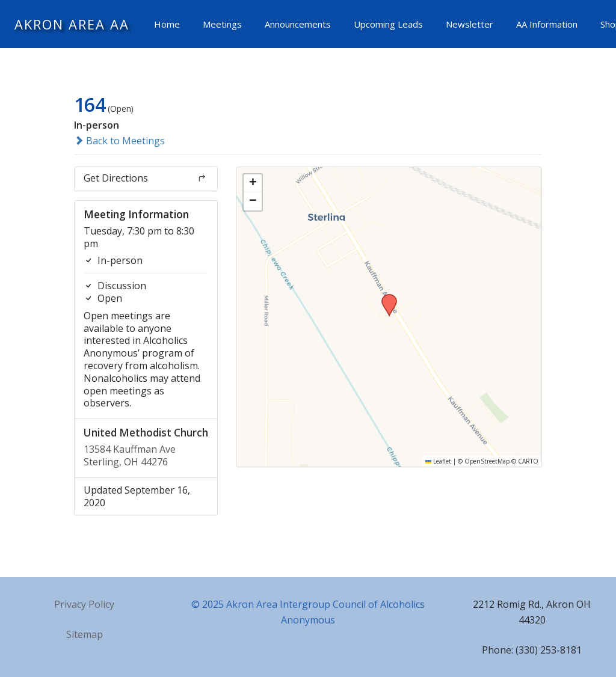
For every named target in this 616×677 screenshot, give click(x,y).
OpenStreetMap (487, 461)
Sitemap (85, 634)
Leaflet (438, 461)
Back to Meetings (119, 141)
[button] (385, 298)
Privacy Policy (84, 604)
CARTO (528, 461)
